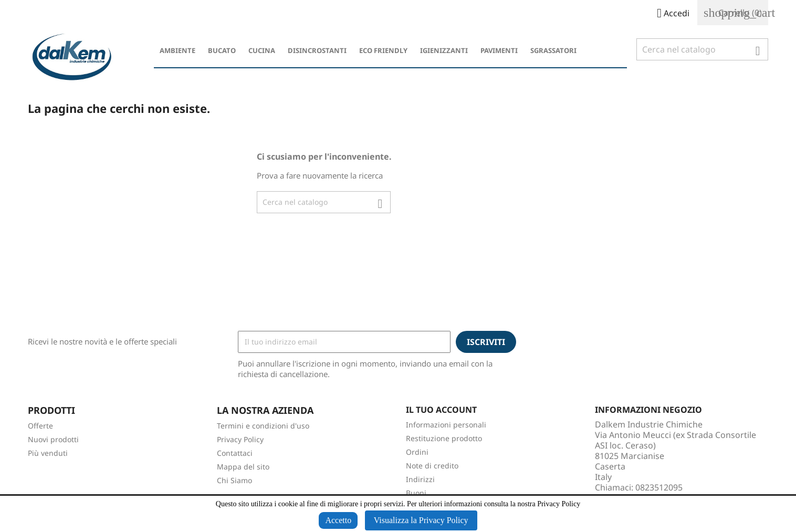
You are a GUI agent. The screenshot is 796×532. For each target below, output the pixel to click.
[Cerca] (702, 49)
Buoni (416, 493)
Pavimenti (499, 50)
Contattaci (235, 453)
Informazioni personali (446, 425)
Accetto (338, 520)
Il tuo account (441, 410)
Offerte (40, 426)
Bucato (222, 50)
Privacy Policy (240, 439)
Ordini (417, 452)
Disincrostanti (317, 50)
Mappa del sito (243, 467)
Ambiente (177, 50)
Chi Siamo (234, 480)
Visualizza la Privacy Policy (421, 520)
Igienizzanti (444, 50)
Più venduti (48, 453)
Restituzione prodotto (444, 438)
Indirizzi (420, 479)
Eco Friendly (383, 50)
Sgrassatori (553, 50)
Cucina (262, 50)
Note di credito (432, 466)
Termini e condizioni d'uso (263, 426)
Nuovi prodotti (53, 439)
